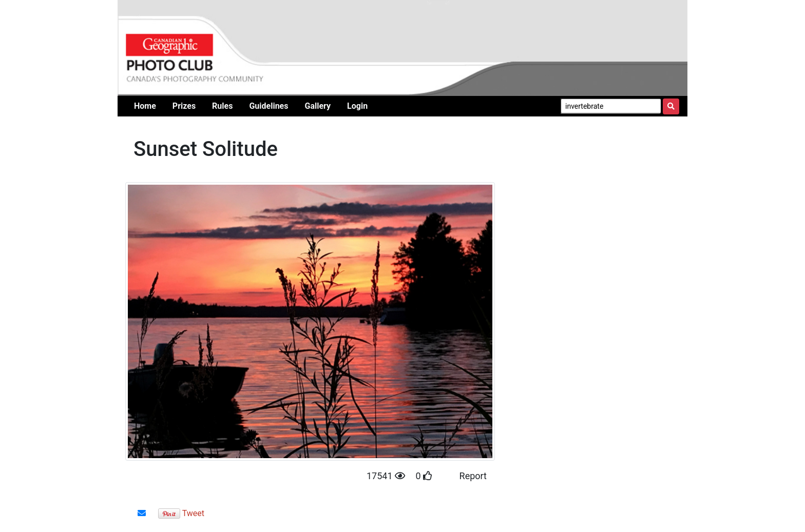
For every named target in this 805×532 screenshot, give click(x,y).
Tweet (193, 513)
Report (473, 476)
